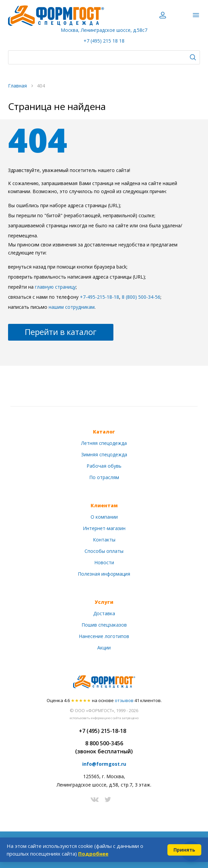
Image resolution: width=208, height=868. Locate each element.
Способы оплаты (104, 551)
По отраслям (104, 477)
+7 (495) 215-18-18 (102, 731)
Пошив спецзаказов (104, 625)
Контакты (104, 540)
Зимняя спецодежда (104, 454)
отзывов (124, 700)
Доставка (104, 613)
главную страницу (55, 287)
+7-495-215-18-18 (99, 297)
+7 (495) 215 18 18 (104, 41)
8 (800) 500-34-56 (141, 297)
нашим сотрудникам (72, 307)
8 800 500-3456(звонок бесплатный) (104, 747)
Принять (184, 850)
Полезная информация (104, 574)
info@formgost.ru (104, 764)
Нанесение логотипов (104, 636)
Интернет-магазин (104, 528)
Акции (104, 648)
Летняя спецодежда (104, 443)
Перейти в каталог (61, 332)
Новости (104, 562)
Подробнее (93, 854)
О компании (104, 517)
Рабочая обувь (104, 466)
